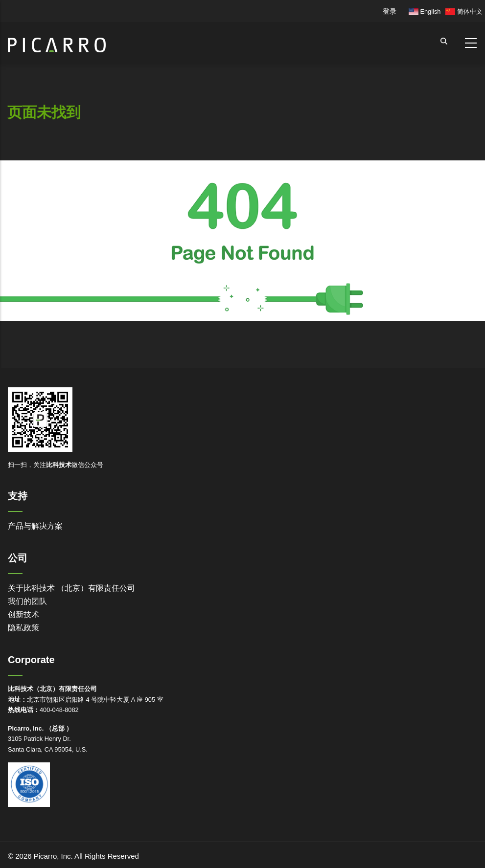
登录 (390, 11)
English (425, 11)
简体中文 (464, 11)
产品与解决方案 (35, 526)
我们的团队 (27, 601)
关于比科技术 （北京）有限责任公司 (71, 588)
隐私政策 (23, 628)
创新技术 (23, 614)
